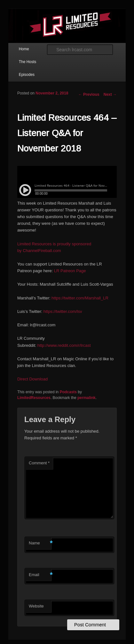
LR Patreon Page (70, 271)
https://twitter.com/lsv (63, 311)
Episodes (27, 75)
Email (40, 575)
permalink (87, 398)
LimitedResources (34, 398)
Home (24, 49)
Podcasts (68, 392)
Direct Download (32, 379)
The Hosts (28, 62)
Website (36, 606)
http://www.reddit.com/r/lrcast (64, 345)
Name (40, 543)
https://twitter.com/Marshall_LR (80, 298)
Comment (39, 463)
